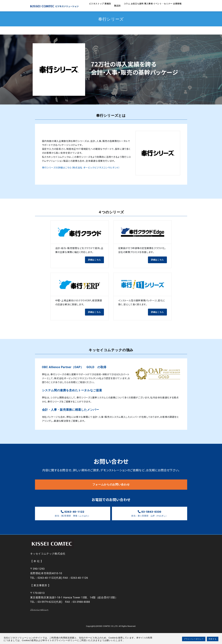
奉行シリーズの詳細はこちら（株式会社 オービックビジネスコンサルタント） (81, 173)
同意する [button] (213, 639)
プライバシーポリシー (39, 621)
